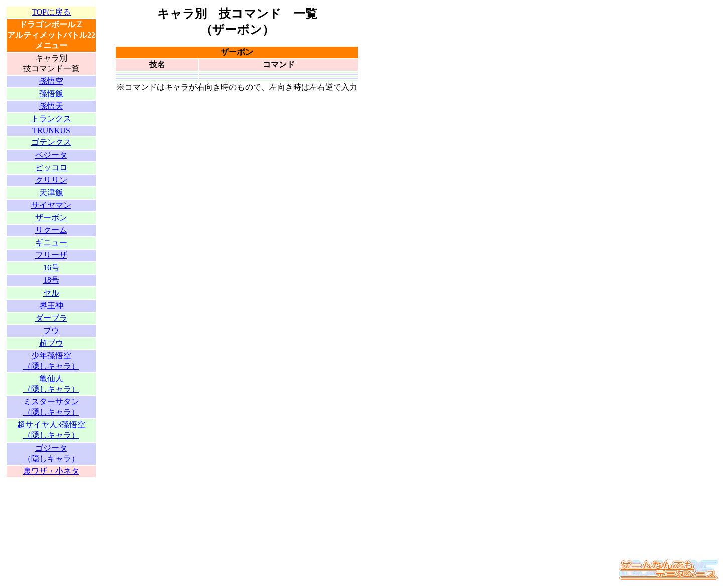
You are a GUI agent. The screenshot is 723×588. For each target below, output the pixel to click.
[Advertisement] (51, 514)
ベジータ (51, 155)
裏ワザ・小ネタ (51, 471)
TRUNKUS (51, 131)
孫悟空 (51, 81)
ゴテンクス (51, 142)
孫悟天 (51, 106)
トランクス (51, 119)
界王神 (51, 305)
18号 (51, 280)
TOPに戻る (51, 12)
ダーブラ (51, 318)
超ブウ (51, 343)
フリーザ (51, 255)
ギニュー (51, 243)
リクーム (51, 230)
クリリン (51, 180)
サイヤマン (51, 205)
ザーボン (51, 217)
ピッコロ (51, 167)
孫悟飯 (51, 94)
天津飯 (51, 192)
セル (51, 293)
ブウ (51, 330)
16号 (51, 268)
